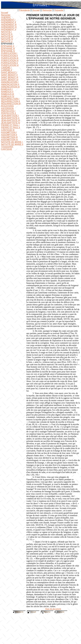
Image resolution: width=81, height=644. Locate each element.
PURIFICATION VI (10, 65)
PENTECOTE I (8, 111)
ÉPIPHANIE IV (8, 51)
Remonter (47, 10)
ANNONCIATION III (10, 87)
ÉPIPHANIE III (8, 49)
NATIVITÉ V (7, 41)
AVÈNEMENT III (9, 25)
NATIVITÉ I (6, 32)
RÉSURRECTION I (10, 99)
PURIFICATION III (10, 58)
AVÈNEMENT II (8, 22)
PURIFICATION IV (10, 60)
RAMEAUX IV (8, 96)
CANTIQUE (7, 149)
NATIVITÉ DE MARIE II (12, 144)
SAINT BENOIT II (9, 75)
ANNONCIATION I (10, 82)
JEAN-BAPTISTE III (10, 120)
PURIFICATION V (10, 63)
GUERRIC (6, 17)
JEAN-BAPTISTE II (10, 118)
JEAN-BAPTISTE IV (11, 123)
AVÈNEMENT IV (9, 27)
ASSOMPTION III (9, 137)
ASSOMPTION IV (9, 140)
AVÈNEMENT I (8, 20)
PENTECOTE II (8, 113)
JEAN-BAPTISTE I (10, 116)
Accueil (36, 10)
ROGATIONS (7, 106)
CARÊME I (6, 68)
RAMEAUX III (8, 94)
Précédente (24, 10)
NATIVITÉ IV (7, 39)
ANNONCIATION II (10, 84)
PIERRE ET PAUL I (10, 125)
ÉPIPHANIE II (8, 46)
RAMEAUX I (7, 89)
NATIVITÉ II (7, 34)
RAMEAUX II (7, 92)
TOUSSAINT (7, 147)
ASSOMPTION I (9, 132)
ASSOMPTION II (9, 135)
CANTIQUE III (8, 130)
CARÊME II (7, 70)
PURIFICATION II (9, 56)
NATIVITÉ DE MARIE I (12, 142)
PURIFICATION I (9, 53)
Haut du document (53, 609)
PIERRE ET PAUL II (11, 128)
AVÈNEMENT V (9, 29)
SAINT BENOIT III (10, 77)
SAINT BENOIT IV (10, 80)
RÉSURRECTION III (11, 104)
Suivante (59, 10)
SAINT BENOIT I (9, 72)
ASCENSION (7, 108)
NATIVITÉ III (7, 37)
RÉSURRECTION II (10, 101)
